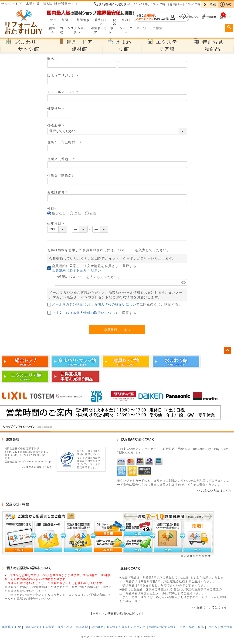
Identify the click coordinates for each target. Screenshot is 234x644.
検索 (229, 27)
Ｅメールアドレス (64, 92)
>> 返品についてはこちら (209, 607)
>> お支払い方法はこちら (214, 491)
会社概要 (97, 627)
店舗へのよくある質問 (39, 627)
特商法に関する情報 (163, 627)
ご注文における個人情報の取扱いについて (85, 313)
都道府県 (56, 125)
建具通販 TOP (11, 627)
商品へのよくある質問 (73, 627)
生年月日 (56, 223)
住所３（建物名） (61, 176)
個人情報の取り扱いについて (126, 627)
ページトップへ (227, 351)
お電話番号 (58, 192)
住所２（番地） (62, 159)
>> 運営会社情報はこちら (37, 467)
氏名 (53, 59)
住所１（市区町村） (65, 142)
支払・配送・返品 (192, 627)
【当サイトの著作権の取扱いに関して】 (117, 614)
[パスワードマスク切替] (183, 282)
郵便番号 (56, 109)
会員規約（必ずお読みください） (78, 270)
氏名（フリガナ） (64, 75)
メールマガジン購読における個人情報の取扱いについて (96, 304)
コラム (213, 627)
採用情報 (226, 627)
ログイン (162, 17)
